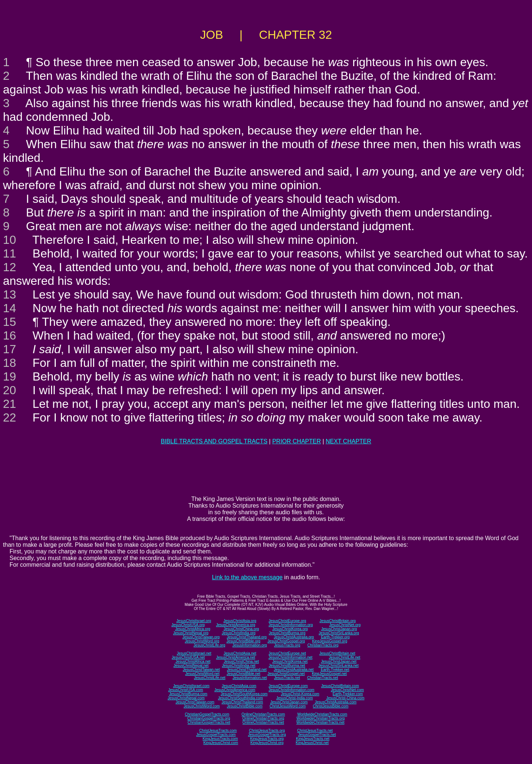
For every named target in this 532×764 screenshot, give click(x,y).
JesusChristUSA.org (188, 625)
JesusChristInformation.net (291, 657)
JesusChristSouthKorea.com (244, 694)
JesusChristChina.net (241, 661)
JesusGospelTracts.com (216, 735)
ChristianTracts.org (323, 645)
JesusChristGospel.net (286, 674)
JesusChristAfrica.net (193, 661)
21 (10, 404)
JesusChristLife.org (209, 645)
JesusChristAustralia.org (294, 637)
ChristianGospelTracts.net (209, 722)
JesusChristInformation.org (291, 625)
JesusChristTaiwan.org (201, 637)
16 (10, 335)
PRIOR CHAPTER (297, 441)
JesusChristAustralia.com (336, 702)
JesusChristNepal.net (191, 666)
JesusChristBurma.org (287, 633)
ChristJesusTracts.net (315, 731)
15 (10, 322)
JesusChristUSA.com (185, 690)
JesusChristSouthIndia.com (241, 698)
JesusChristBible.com (245, 706)
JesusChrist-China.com (345, 698)
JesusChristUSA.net (188, 657)
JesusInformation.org (250, 645)
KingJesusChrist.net (312, 743)
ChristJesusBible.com (331, 706)
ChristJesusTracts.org (267, 731)
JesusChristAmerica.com (235, 690)
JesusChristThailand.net (247, 670)
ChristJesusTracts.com (218, 731)
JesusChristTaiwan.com (195, 702)
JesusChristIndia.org (238, 633)
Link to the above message (247, 577)
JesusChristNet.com (347, 690)
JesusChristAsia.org (240, 621)
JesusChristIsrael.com (191, 686)
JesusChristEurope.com (288, 686)
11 (10, 253)
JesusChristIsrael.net (194, 653)
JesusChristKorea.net (290, 661)
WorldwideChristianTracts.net (320, 722)
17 (10, 349)
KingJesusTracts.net (313, 739)
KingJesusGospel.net (329, 674)
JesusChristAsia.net (240, 653)
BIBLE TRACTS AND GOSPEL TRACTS (214, 441)
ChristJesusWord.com (288, 706)
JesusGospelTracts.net (317, 735)
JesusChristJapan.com (289, 702)
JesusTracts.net (287, 678)
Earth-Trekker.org (335, 637)
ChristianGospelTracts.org (209, 718)
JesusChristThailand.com (242, 702)
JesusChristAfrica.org (193, 629)
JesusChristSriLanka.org (339, 633)
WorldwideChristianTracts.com (322, 714)
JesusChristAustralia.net (294, 670)
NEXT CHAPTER (349, 441)
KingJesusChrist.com (221, 743)
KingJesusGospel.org (330, 641)
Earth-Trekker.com (348, 694)
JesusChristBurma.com (188, 694)
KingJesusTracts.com (220, 739)
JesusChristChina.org (241, 629)
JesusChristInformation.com (291, 690)
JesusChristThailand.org (247, 637)
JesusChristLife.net (345, 657)
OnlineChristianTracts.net (263, 722)
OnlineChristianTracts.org (263, 718)
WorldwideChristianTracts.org (320, 718)
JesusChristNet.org (345, 625)
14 (10, 308)
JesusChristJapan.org (339, 629)
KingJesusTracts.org (267, 739)
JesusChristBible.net (243, 674)
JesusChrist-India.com (295, 698)
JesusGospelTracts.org (267, 735)
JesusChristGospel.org (286, 641)
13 (10, 294)
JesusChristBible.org (243, 641)
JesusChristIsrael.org (194, 621)
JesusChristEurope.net (287, 653)
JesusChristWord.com (202, 706)
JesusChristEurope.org (287, 621)
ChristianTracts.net (323, 678)
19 (10, 376)
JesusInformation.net (250, 678)
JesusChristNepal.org (191, 633)
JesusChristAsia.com (239, 686)
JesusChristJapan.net (339, 661)
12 (10, 267)
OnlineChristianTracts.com (263, 714)
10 (10, 240)
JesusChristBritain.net (337, 653)
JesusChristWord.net (202, 674)
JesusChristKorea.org (290, 629)
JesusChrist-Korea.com (300, 694)
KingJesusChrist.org (267, 743)
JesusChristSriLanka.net (338, 666)
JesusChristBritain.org (338, 621)
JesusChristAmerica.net (236, 657)
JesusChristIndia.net (239, 666)
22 (10, 417)
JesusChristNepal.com (186, 698)
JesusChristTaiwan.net (201, 670)
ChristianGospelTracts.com (207, 714)
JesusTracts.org (287, 645)
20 (10, 390)
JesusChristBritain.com (340, 686)
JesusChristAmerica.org (236, 625)
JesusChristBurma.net (287, 666)
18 (10, 363)
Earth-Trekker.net (335, 670)
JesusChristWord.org (202, 641)
